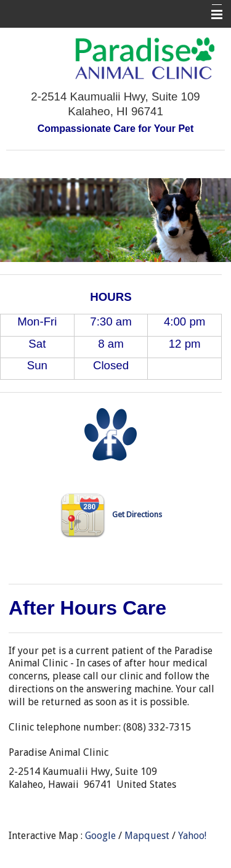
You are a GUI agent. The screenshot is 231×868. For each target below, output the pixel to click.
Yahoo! (192, 836)
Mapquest (147, 836)
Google (100, 836)
